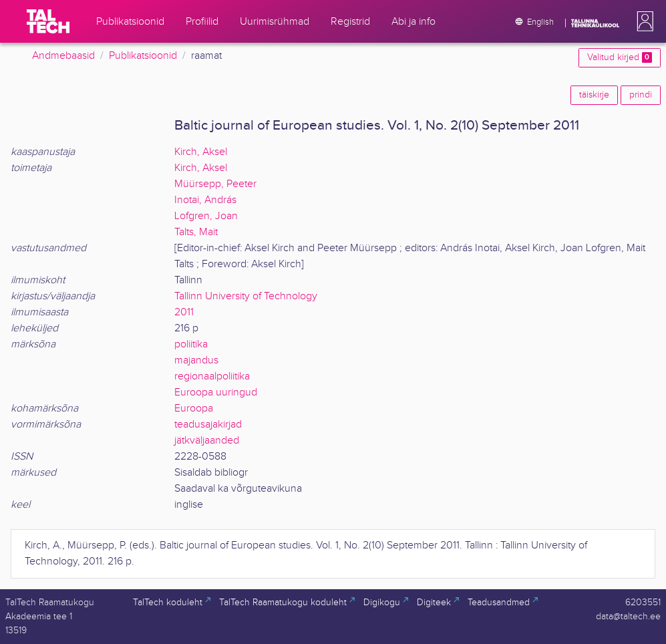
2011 (184, 312)
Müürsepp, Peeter (215, 184)
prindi (641, 95)
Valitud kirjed (620, 57)
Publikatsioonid (143, 56)
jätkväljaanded (207, 441)
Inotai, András (205, 200)
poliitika (191, 344)
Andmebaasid (63, 56)
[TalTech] (48, 21)
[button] (643, 21)
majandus (196, 360)
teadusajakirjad (208, 425)
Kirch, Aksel (201, 152)
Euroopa (194, 409)
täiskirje (594, 95)
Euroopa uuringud (216, 392)
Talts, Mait (196, 232)
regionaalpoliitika (212, 376)
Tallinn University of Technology (246, 296)
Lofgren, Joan (206, 216)
